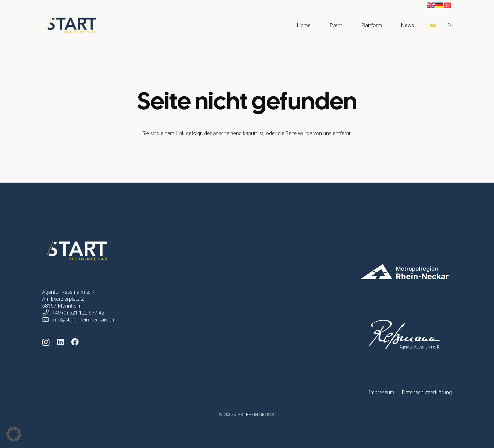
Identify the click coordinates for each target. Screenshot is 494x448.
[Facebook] (75, 342)
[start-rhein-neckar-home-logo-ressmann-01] (374, 335)
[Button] (433, 25)
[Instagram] (46, 342)
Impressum (382, 392)
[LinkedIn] (60, 342)
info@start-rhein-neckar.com (84, 320)
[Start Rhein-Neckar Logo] (71, 25)
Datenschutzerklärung (427, 392)
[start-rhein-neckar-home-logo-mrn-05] (374, 272)
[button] (450, 25)
